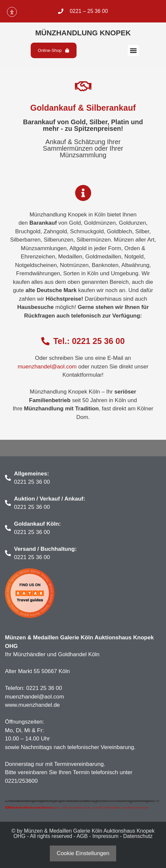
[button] (133, 50)
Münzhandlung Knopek (83, 33)
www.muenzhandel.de (32, 705)
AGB (82, 836)
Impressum (105, 836)
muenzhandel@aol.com (47, 367)
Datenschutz (138, 836)
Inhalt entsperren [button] (26, 808)
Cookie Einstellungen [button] (83, 853)
